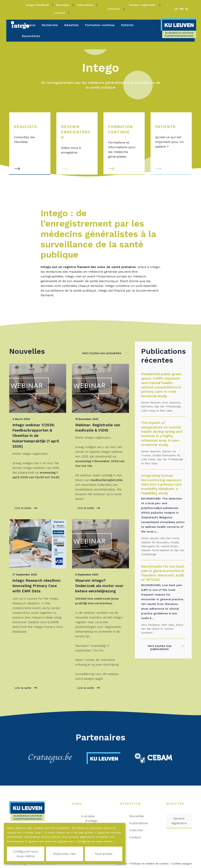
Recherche (50, 25)
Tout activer (104, 854)
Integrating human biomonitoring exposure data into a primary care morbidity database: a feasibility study (161, 484)
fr (182, 9)
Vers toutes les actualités (101, 353)
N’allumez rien (65, 854)
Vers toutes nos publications (159, 647)
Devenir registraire (143, 5)
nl (187, 9)
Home (79, 804)
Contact (59, 13)
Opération (132, 804)
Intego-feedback (37, 5)
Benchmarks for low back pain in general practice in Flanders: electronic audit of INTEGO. (163, 573)
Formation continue (100, 25)
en (176, 9)
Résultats (71, 25)
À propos (29, 25)
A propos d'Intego (91, 818)
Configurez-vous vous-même (26, 854)
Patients (127, 25)
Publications (85, 5)
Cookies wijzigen (182, 864)
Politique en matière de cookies (149, 864)
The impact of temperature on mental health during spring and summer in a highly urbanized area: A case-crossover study (162, 434)
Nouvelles (63, 5)
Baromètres (31, 36)
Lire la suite (26, 508)
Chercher (114, 9)
